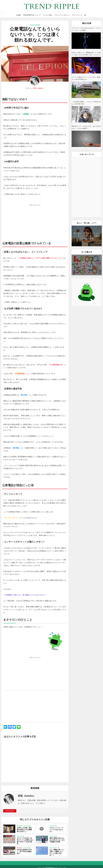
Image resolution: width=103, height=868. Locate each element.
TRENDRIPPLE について (32, 15)
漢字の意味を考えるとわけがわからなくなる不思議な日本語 (57, 840)
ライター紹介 (48, 15)
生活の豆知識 (35, 25)
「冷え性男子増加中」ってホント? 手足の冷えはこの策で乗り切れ (86, 103)
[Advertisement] (35, 221)
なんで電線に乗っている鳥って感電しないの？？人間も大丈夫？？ (57, 850)
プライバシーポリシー (62, 15)
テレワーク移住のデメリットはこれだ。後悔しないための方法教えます (86, 78)
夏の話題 (19, 826)
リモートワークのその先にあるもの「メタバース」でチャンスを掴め (86, 29)
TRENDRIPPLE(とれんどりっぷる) (55, 865)
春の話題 (19, 847)
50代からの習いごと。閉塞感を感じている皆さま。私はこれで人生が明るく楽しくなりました (87, 54)
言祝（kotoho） (39, 88)
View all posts (10, 811)
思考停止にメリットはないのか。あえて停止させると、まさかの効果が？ (86, 127)
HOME (19, 15)
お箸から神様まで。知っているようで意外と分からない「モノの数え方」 (87, 265)
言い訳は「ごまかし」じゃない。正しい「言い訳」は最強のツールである (87, 236)
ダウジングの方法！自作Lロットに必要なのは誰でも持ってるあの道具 (25, 840)
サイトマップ (77, 15)
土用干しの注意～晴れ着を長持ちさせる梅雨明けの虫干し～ (25, 829)
